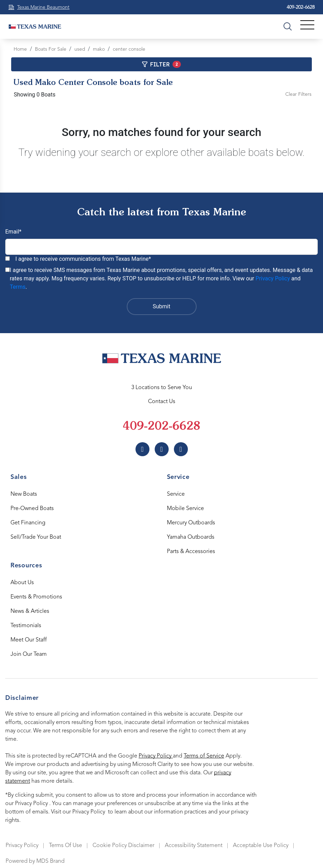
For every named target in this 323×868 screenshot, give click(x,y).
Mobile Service (185, 509)
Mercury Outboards (191, 523)
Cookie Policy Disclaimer (123, 846)
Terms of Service (204, 756)
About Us (22, 583)
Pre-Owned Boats (32, 509)
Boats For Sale (51, 49)
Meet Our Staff (29, 640)
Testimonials (26, 626)
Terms (18, 287)
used (80, 49)
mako (99, 49)
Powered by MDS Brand (35, 861)
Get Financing (28, 523)
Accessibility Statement (194, 846)
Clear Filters (298, 94)
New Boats (24, 494)
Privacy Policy (273, 278)
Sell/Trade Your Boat (36, 537)
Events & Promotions (36, 597)
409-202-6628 (301, 7)
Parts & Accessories (191, 552)
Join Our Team (29, 654)
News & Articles (30, 611)
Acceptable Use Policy (261, 846)
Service (176, 494)
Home (20, 49)
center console (129, 49)
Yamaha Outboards (191, 537)
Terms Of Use (65, 846)
